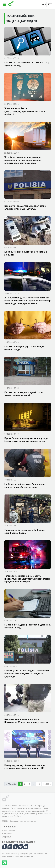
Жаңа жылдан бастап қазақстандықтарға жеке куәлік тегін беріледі (25, 111)
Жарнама (7, 837)
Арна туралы (8, 831)
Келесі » (47, 784)
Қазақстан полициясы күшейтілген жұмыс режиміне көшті (24, 394)
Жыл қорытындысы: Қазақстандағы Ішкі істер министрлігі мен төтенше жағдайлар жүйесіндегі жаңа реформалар (27, 301)
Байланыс (7, 834)
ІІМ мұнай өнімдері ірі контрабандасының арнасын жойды (27, 626)
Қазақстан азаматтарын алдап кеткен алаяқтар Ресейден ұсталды (26, 207)
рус (50, 4)
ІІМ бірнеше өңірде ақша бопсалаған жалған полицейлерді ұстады (24, 486)
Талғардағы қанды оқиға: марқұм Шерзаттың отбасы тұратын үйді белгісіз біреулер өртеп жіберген (27, 579)
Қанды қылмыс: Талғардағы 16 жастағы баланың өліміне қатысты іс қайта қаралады (27, 673)
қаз (44, 4)
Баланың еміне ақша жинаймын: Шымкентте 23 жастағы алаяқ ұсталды (26, 721)
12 (39, 784)
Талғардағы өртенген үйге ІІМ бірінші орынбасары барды (24, 532)
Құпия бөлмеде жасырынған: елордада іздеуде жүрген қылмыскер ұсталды (26, 440)
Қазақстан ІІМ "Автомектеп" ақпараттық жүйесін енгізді (27, 64)
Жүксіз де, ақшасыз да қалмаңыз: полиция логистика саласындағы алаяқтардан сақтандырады (23, 160)
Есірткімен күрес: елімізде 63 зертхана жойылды (26, 253)
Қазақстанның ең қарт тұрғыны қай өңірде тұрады (24, 348)
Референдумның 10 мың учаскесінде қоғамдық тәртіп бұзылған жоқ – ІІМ (25, 767)
